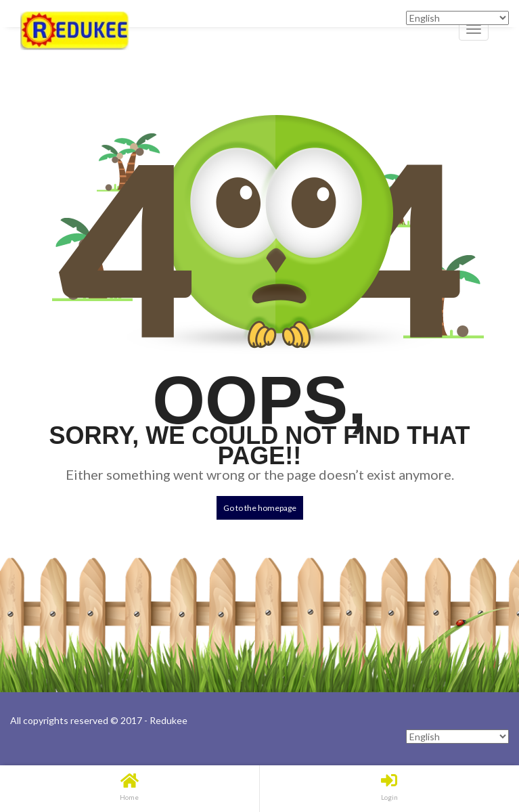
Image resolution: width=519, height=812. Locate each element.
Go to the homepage (260, 508)
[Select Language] (457, 737)
